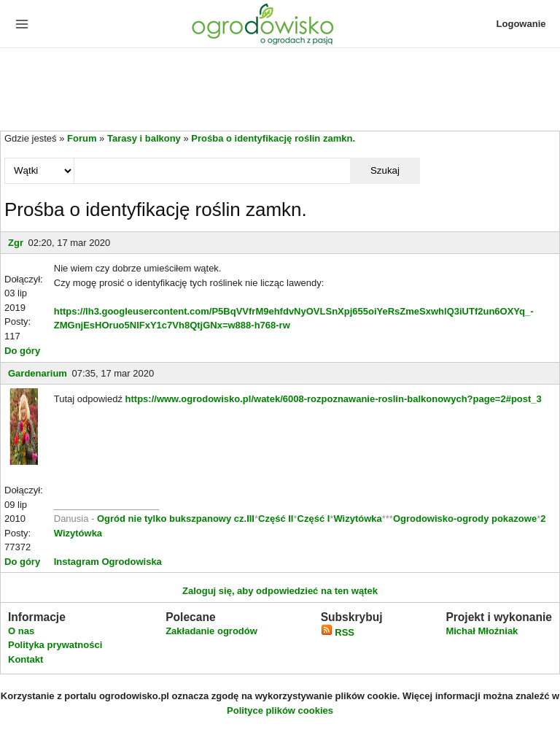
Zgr (16, 243)
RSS (338, 632)
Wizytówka (357, 519)
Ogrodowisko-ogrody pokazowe (465, 519)
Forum (82, 138)
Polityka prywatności (55, 645)
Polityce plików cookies (280, 710)
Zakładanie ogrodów (211, 631)
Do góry (22, 351)
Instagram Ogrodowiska (108, 562)
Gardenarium (38, 373)
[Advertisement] (280, 90)
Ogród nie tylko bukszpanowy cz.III (176, 519)
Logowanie (521, 24)
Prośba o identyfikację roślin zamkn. (273, 138)
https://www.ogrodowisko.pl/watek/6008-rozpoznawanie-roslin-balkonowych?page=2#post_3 (334, 399)
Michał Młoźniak (482, 631)
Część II (276, 519)
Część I (314, 519)
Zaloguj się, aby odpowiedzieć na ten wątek (280, 591)
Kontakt (26, 659)
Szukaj (385, 170)
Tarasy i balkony (144, 138)
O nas (21, 631)
